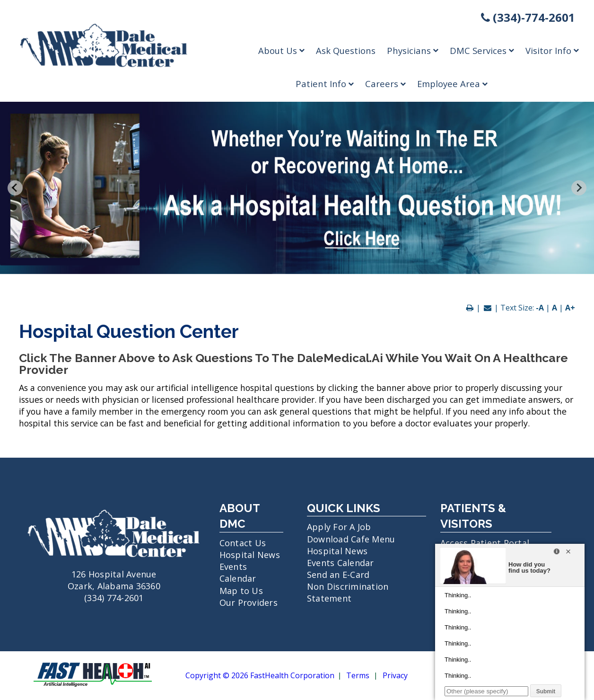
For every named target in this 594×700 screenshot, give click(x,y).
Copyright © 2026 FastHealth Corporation (260, 676)
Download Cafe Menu (351, 539)
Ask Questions (346, 50)
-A (540, 308)
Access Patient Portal (485, 543)
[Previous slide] (15, 188)
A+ (570, 308)
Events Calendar (238, 572)
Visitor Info (552, 50)
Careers (385, 84)
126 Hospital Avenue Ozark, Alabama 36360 (114, 574)
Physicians (413, 50)
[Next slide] (579, 188)
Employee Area (452, 84)
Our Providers (249, 603)
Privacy (395, 676)
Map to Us (241, 591)
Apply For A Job (339, 527)
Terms (358, 676)
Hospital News (250, 555)
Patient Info (325, 84)
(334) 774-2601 (114, 598)
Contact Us (243, 543)
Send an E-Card (338, 575)
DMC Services (482, 50)
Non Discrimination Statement (348, 592)
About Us (281, 50)
